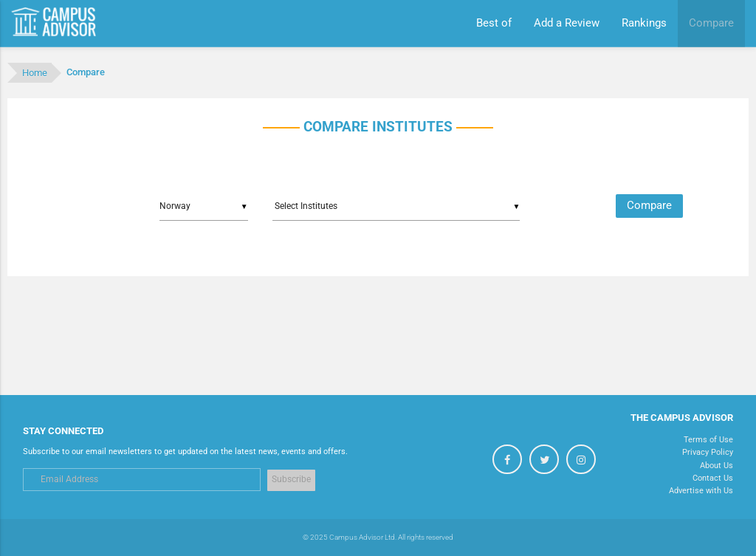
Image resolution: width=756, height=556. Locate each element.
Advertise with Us (701, 490)
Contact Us (713, 478)
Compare (649, 206)
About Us (717, 465)
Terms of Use (708, 439)
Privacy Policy (708, 452)
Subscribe (291, 479)
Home (35, 73)
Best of (494, 23)
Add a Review (567, 23)
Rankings (644, 23)
